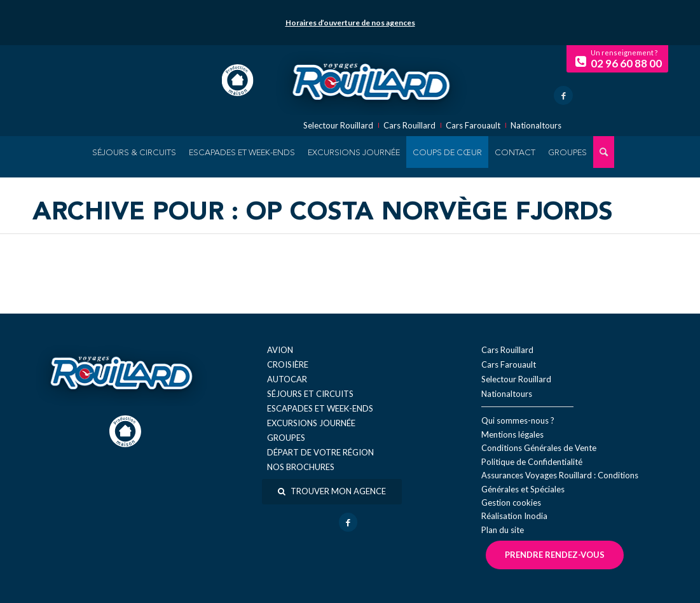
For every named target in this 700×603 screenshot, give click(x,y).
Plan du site (503, 530)
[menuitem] (134, 152)
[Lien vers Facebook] (563, 95)
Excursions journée (311, 423)
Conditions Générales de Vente (539, 448)
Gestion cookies (511, 502)
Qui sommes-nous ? (518, 420)
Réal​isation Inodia (514, 516)
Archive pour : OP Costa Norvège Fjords (323, 213)
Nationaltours (536, 126)
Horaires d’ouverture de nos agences (350, 23)
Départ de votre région (320, 452)
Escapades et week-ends (320, 408)
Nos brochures (301, 467)
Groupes (286, 438)
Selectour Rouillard (338, 126)
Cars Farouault (473, 126)
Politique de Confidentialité (532, 462)
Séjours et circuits (310, 394)
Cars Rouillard (409, 126)
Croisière (288, 364)
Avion (280, 350)
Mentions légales (512, 434)
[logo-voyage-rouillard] (371, 80)
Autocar (287, 379)
